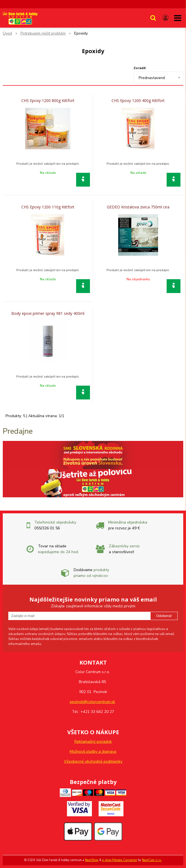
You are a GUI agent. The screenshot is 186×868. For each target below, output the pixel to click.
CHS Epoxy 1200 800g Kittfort (48, 101)
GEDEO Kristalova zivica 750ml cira (138, 207)
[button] (153, 18)
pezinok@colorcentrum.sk (92, 702)
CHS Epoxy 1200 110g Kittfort (48, 207)
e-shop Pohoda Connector (120, 860)
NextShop (92, 860)
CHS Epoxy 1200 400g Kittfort (138, 101)
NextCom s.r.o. (152, 860)
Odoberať (164, 616)
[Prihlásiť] (166, 18)
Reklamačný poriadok (93, 742)
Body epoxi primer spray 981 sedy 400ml (48, 313)
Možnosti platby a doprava (93, 751)
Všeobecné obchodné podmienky (93, 761)
